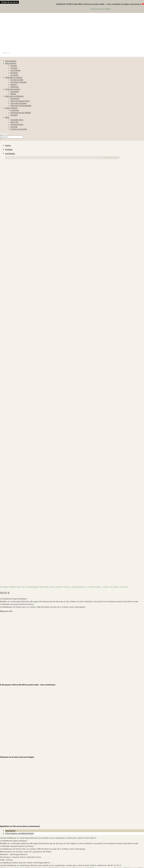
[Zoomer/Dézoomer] (1, 865)
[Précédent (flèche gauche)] (1, 867)
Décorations (11, 63)
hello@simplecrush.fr (75, 566)
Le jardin (14, 75)
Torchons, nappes (18, 82)
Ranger (14, 84)
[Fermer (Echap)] (9, 865)
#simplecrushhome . (105, 457)
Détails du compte (22, 817)
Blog (7, 117)
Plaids (13, 94)
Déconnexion (19, 820)
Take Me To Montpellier (21, 106)
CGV (15, 789)
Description (10, 419)
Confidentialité (20, 792)
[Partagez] (6, 865)
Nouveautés (11, 61)
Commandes (20, 813)
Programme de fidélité (21, 113)
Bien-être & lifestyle (14, 96)
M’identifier (18, 810)
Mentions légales (21, 796)
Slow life (14, 122)
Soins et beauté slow (20, 101)
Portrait (14, 127)
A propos (15, 110)
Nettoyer (15, 87)
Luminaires (15, 70)
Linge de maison (13, 89)
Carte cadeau (11, 108)
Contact (14, 115)
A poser (14, 68)
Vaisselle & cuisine (14, 77)
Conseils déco (17, 120)
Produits (9, 149)
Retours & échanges (23, 785)
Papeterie (15, 99)
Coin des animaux (19, 103)
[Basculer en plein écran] (4, 865)
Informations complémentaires (20, 422)
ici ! (52, 451)
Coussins (15, 92)
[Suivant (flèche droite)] (4, 867)
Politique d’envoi (21, 782)
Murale (14, 66)
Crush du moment (19, 129)
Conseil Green (17, 124)
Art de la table (17, 80)
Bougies (14, 73)
